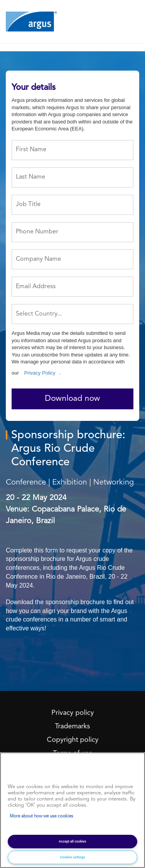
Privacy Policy (40, 373)
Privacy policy (73, 713)
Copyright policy (73, 740)
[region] (72, 810)
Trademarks (72, 726)
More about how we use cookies (41, 816)
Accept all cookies (72, 842)
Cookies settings (72, 857)
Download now (72, 399)
